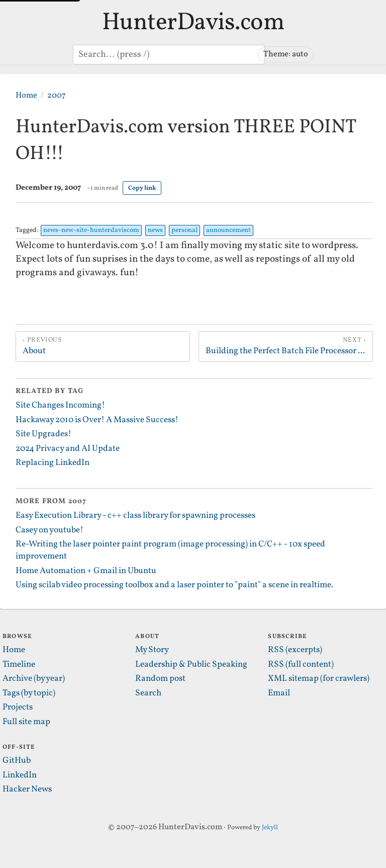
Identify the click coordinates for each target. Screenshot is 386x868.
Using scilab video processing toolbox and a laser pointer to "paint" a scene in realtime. (174, 585)
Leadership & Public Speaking (191, 665)
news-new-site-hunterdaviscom (91, 230)
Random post (160, 679)
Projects (18, 707)
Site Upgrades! (43, 434)
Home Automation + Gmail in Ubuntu (86, 571)
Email (279, 693)
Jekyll (270, 828)
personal (184, 230)
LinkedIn (20, 775)
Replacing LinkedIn (53, 463)
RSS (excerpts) (295, 650)
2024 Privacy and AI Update (68, 449)
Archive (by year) (34, 679)
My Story (152, 650)
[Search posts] (169, 55)
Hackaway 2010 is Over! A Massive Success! (97, 420)
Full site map (26, 722)
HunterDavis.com (193, 23)
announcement (228, 230)
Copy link (142, 188)
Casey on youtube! (50, 530)
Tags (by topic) (29, 693)
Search (148, 693)
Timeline (19, 665)
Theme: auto (286, 54)
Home (26, 95)
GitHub (17, 761)
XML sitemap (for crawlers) (319, 679)
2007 (57, 95)
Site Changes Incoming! (60, 406)
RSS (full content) (301, 665)
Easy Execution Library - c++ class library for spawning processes (135, 516)
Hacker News (27, 790)
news (155, 230)
